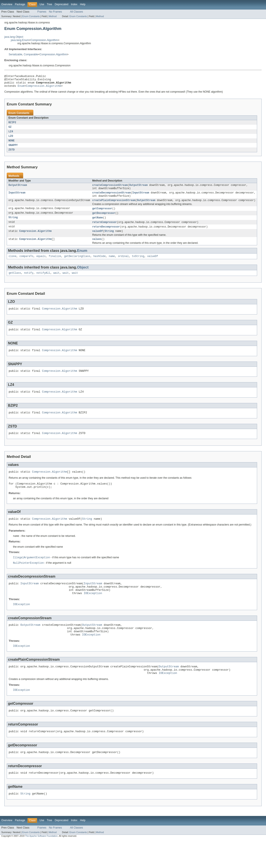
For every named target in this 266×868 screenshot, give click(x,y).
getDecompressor (104, 219)
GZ (10, 130)
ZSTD (11, 154)
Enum (21, 88)
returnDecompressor (106, 234)
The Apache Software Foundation (41, 864)
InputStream (17, 198)
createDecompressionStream (112, 198)
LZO (11, 139)
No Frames (55, 12)
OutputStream (18, 190)
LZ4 (11, 135)
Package (20, 4)
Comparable (31, 54)
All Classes (76, 12)
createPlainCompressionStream (114, 206)
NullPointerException (28, 579)
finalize (55, 264)
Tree (49, 4)
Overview (7, 4)
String (13, 224)
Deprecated (62, 4)
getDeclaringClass (77, 264)
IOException (93, 612)
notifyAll (43, 282)
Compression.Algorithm (44, 40)
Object (83, 276)
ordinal (123, 264)
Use (42, 4)
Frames (42, 12)
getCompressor (102, 215)
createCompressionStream (110, 190)
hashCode (100, 264)
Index (74, 4)
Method (53, 16)
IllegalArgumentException (32, 574)
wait (56, 282)
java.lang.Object (14, 37)
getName (98, 224)
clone (13, 264)
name (112, 264)
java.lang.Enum (20, 40)
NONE (11, 144)
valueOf (98, 238)
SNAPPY (13, 149)
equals (41, 264)
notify (29, 282)
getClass (15, 282)
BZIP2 (12, 125)
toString (138, 264)
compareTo (26, 264)
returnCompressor (105, 229)
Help (83, 4)
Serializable (15, 54)
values (97, 247)
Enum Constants (31, 16)
